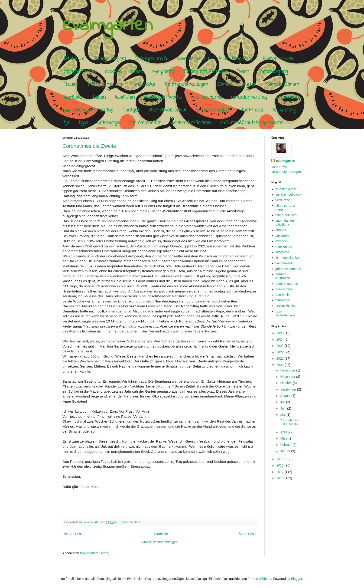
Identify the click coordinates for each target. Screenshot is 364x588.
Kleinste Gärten (282, 84)
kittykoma (282, 252)
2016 (281, 478)
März (284, 438)
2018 (281, 465)
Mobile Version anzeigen (160, 542)
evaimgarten (107, 26)
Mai (283, 415)
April (284, 432)
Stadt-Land (251, 110)
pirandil (281, 230)
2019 (281, 459)
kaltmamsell (284, 263)
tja (66, 123)
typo (83, 123)
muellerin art (284, 246)
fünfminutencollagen (186, 84)
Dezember (288, 370)
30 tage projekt (110, 59)
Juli (283, 402)
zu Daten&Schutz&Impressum (251, 123)
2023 (281, 346)
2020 (281, 365)
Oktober (286, 383)
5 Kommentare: (131, 522)
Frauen (71, 84)
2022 (281, 352)
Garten (225, 84)
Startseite (161, 534)
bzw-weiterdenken (285, 313)
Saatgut (131, 110)
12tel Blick (74, 59)
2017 (281, 472)
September (289, 389)
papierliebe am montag (88, 110)
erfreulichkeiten (287, 306)
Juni (284, 408)
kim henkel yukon (288, 258)
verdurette (283, 200)
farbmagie (283, 300)
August (286, 396)
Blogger (297, 579)
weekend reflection (190, 123)
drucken (113, 72)
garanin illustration (283, 276)
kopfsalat (74, 97)
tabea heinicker (287, 215)
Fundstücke (143, 84)
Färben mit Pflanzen (206, 72)
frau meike (283, 295)
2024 (281, 339)
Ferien (243, 72)
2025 (281, 333)
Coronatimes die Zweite (89, 146)
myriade (281, 241)
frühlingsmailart (105, 84)
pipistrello (282, 236)
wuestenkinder (286, 189)
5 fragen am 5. (151, 59)
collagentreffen (80, 72)
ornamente (288, 97)
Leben (99, 97)
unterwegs (108, 123)
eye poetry (163, 72)
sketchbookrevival (167, 110)
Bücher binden (278, 59)
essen (137, 72)
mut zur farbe (206, 97)
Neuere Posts (73, 534)
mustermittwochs (163, 97)
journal (249, 84)
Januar (286, 451)
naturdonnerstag (249, 97)
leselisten (125, 97)
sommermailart (212, 110)
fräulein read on (287, 284)
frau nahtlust (284, 289)
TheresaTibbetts (259, 579)
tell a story (284, 110)
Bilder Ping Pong (236, 59)
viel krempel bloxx (288, 194)
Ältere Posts (248, 534)
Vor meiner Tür (145, 123)
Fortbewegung (273, 72)
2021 (281, 358)
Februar (286, 445)
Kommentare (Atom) (95, 553)
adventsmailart (193, 59)
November (288, 377)
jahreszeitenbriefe (288, 269)
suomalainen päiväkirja (285, 222)
